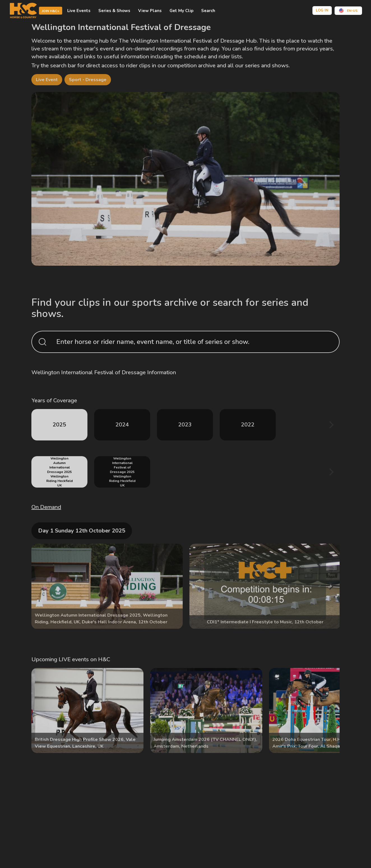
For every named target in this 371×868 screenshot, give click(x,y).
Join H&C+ (51, 11)
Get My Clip (181, 11)
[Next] (331, 425)
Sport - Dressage (88, 80)
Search (208, 11)
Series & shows (114, 11)
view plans (150, 11)
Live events (79, 11)
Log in (322, 10)
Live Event (47, 80)
